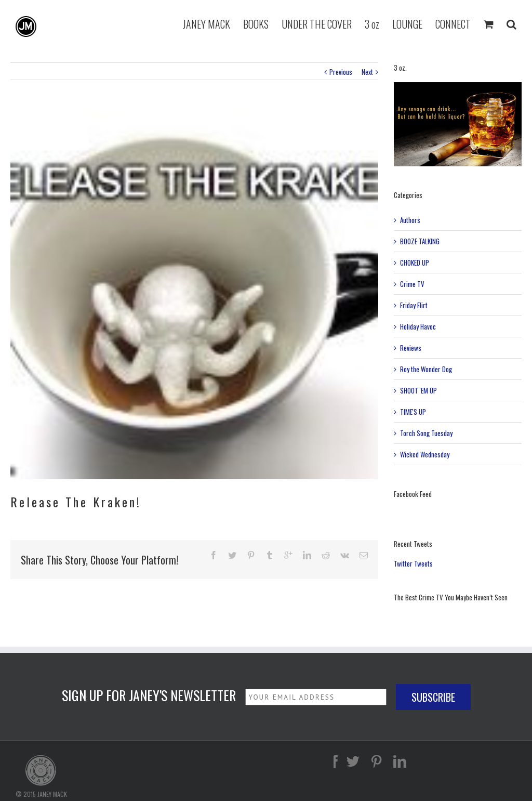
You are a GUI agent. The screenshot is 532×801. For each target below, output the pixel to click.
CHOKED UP (415, 262)
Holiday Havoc (418, 326)
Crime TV (412, 284)
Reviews (411, 348)
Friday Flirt (414, 305)
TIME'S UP (413, 412)
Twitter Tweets (413, 563)
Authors (410, 220)
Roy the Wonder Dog (426, 369)
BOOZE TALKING (420, 241)
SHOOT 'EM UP (418, 390)
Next (367, 72)
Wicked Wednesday (425, 454)
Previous (341, 72)
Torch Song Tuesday (426, 433)
